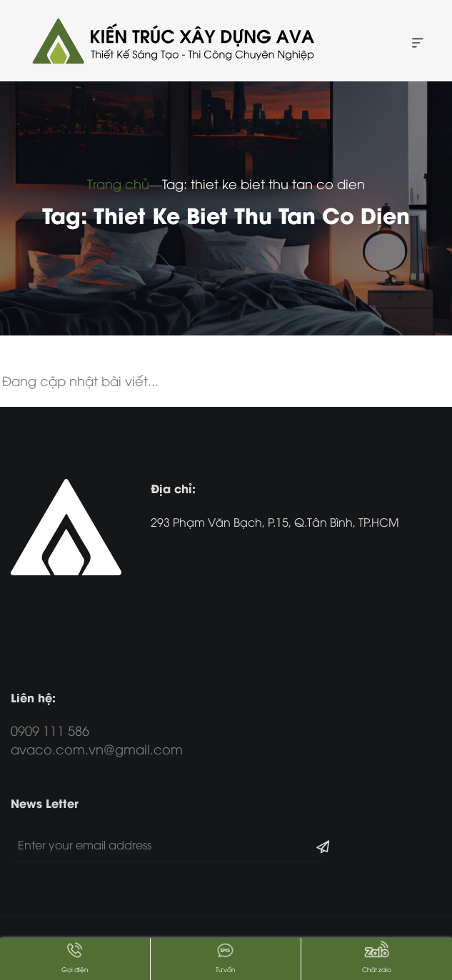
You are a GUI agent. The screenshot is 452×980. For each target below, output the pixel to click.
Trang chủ (118, 183)
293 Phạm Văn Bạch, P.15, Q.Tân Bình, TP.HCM (275, 522)
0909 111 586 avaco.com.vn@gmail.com (97, 739)
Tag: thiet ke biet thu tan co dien (263, 183)
